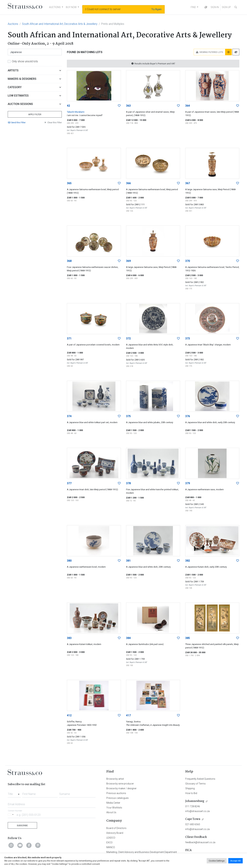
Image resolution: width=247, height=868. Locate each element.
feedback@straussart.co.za (200, 842)
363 (128, 106)
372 (128, 338)
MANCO (111, 847)
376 (188, 416)
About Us (111, 812)
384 (128, 638)
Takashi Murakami (76, 112)
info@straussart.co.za (197, 811)
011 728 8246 (193, 806)
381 (128, 561)
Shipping (190, 788)
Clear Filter (53, 122)
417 (128, 715)
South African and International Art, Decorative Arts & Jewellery (60, 24)
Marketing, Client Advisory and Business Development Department (142, 852)
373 (188, 338)
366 (128, 183)
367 (188, 183)
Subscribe (22, 825)
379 (188, 483)
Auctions (13, 24)
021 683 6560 (193, 824)
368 (69, 261)
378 (128, 483)
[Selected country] (11, 815)
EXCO (109, 842)
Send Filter (17, 122)
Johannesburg (195, 801)
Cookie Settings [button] (217, 861)
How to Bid (191, 793)
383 (69, 638)
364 (188, 106)
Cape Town (193, 819)
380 (69, 561)
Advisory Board (115, 833)
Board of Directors (116, 828)
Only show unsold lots (25, 61)
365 (69, 183)
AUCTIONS (55, 7)
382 (188, 561)
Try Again (156, 9)
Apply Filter (35, 114)
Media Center (113, 803)
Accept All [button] (236, 861)
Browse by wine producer (120, 784)
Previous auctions (116, 793)
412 (69, 715)
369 (128, 261)
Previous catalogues (117, 798)
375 (128, 416)
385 (188, 638)
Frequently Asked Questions (200, 779)
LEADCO (111, 838)
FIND (193, 7)
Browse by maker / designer (121, 788)
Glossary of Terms (195, 784)
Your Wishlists (114, 808)
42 (68, 106)
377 (69, 483)
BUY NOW (71, 7)
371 (69, 338)
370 (188, 261)
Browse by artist (115, 779)
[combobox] (14, 793)
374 (69, 416)
